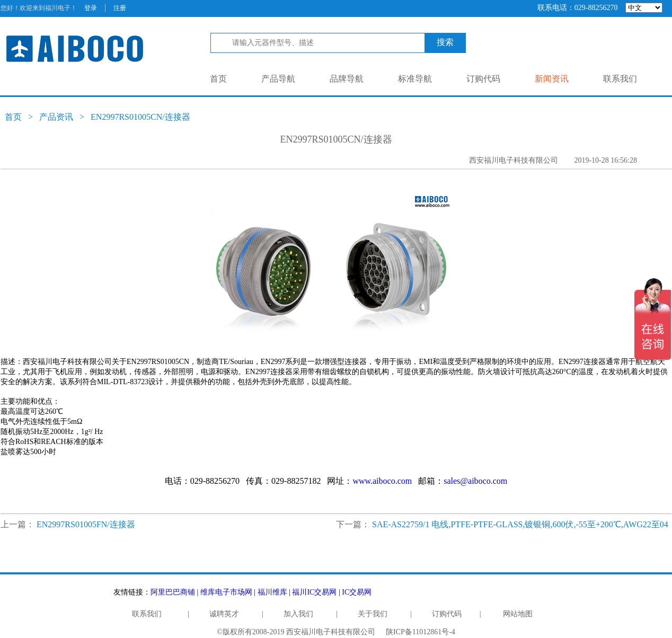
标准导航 (415, 79)
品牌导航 (347, 79)
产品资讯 (56, 117)
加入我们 (298, 614)
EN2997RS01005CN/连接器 (140, 117)
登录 (91, 8)
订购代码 (483, 79)
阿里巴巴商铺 (173, 592)
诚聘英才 (224, 614)
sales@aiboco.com (475, 481)
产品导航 (278, 79)
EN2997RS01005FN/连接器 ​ (87, 524)
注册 (120, 8)
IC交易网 (357, 592)
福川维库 (272, 592)
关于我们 (373, 614)
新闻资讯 (552, 79)
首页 (218, 79)
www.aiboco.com (382, 481)
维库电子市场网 (226, 592)
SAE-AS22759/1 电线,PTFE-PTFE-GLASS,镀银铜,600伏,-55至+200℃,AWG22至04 (520, 524)
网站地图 (518, 614)
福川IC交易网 (314, 592)
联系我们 (620, 79)
